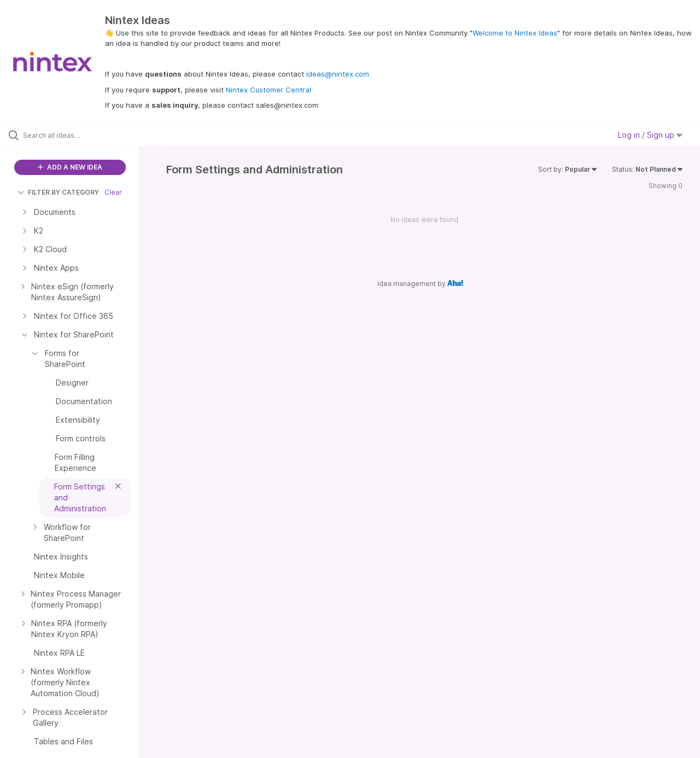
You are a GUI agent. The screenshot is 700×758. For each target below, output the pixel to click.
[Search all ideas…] (84, 135)
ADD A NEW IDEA (70, 167)
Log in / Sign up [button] (650, 135)
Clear (113, 192)
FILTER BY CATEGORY (58, 192)
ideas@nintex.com (338, 74)
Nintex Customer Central (269, 90)
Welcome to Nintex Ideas (515, 33)
